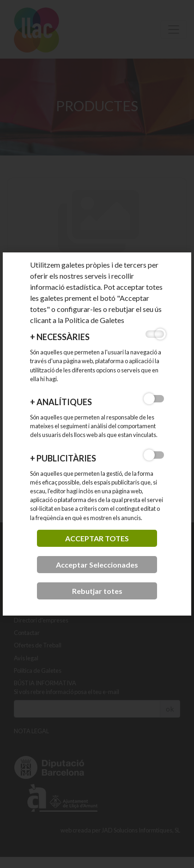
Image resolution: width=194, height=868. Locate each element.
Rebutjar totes (97, 591)
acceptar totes (97, 538)
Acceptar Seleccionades (97, 565)
